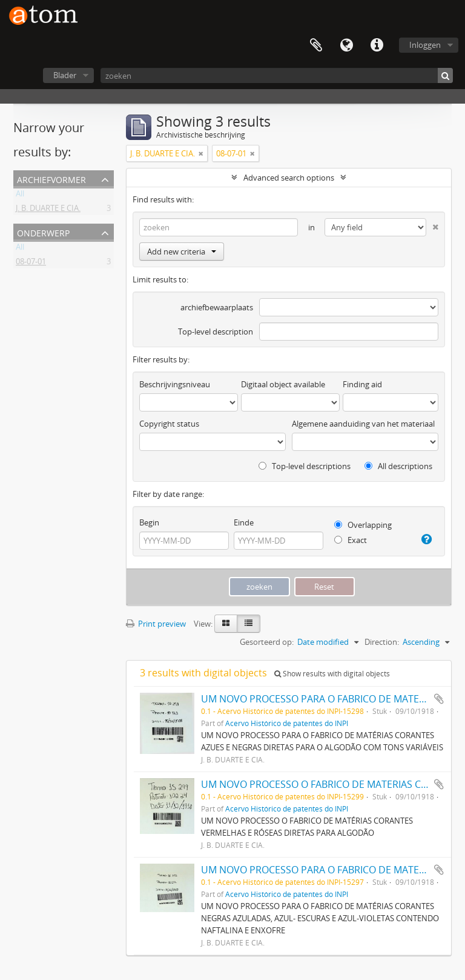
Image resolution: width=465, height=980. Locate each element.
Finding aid (362, 384)
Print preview (156, 624)
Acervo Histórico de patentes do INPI (287, 723)
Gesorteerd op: (267, 642)
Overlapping (363, 525)
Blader (65, 75)
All (20, 196)
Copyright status (169, 424)
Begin (149, 522)
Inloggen (425, 45)
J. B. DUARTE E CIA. (48, 210)
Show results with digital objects (332, 674)
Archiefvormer (51, 178)
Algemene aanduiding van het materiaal (363, 424)
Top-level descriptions (305, 466)
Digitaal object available (283, 384)
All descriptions (398, 466)
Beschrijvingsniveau (175, 384)
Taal (346, 45)
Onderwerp (43, 232)
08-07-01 (31, 264)
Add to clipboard (439, 699)
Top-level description (216, 332)
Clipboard (316, 45)
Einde (244, 522)
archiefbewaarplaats (217, 307)
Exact (351, 540)
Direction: (382, 642)
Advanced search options (289, 178)
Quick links (377, 45)
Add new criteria (182, 252)
